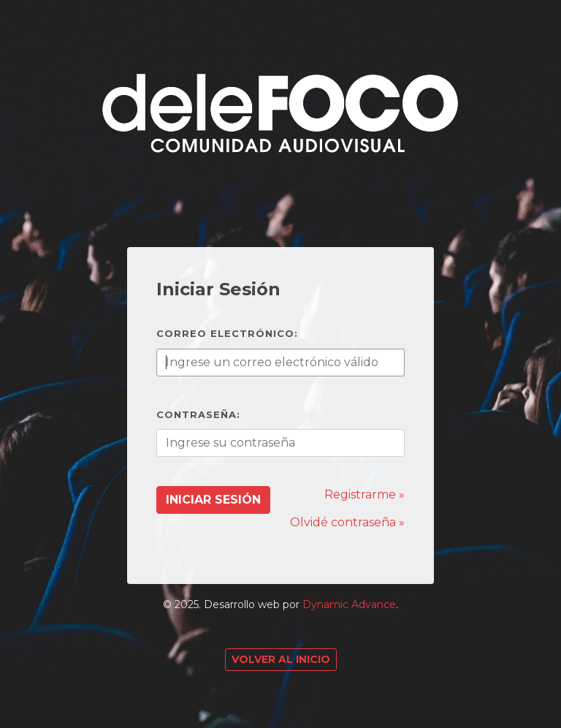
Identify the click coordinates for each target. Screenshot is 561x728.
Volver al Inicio (281, 659)
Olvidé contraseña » (347, 522)
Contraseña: (198, 414)
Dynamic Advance (349, 604)
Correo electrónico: (227, 333)
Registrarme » (365, 494)
